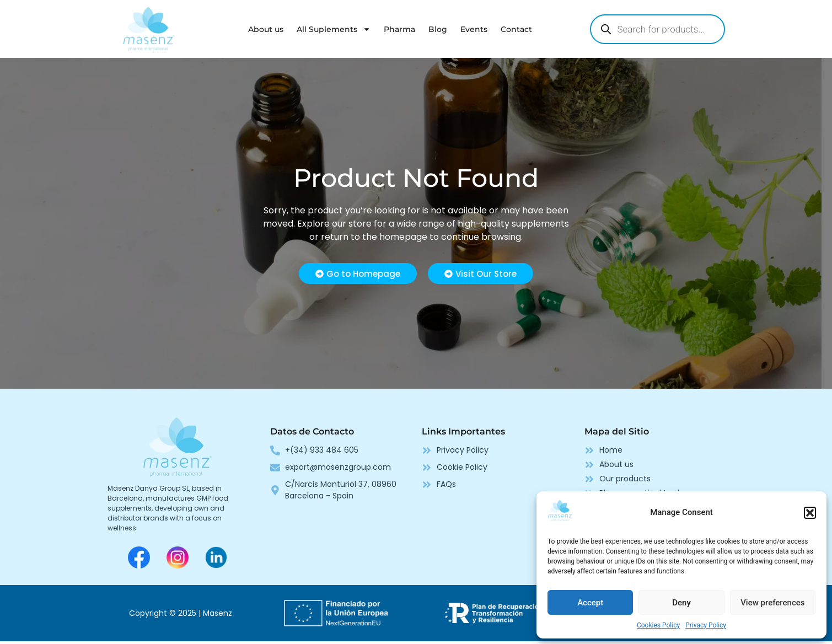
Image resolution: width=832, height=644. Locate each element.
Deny (681, 603)
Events (474, 29)
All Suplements (334, 29)
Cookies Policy (658, 625)
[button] (810, 513)
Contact (516, 29)
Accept (590, 603)
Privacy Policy (706, 625)
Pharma (399, 29)
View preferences (772, 603)
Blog (438, 29)
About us (266, 29)
